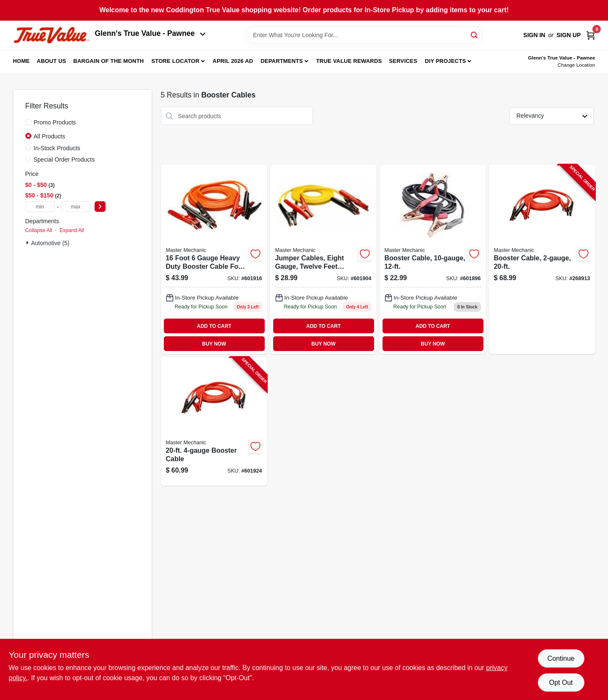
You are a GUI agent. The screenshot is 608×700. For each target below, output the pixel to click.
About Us (52, 61)
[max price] (76, 207)
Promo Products (55, 122)
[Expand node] (28, 243)
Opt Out (561, 682)
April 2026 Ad (233, 61)
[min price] (40, 207)
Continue (561, 658)
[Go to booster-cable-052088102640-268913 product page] (542, 259)
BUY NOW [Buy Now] (214, 344)
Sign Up (569, 35)
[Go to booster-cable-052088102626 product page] (433, 259)
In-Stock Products (57, 148)
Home (22, 61)
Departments (282, 61)
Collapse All (39, 230)
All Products (50, 136)
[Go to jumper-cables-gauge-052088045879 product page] (323, 259)
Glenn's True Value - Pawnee (150, 33)
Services (403, 61)
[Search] (475, 34)
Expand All (72, 230)
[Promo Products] (28, 122)
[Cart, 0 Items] (591, 35)
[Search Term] (364, 35)
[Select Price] (100, 207)
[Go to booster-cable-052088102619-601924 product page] (214, 421)
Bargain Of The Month (108, 61)
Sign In (534, 35)
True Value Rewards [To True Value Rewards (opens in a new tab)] (349, 61)
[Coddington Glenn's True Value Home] (51, 35)
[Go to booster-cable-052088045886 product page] (214, 259)
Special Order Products (64, 159)
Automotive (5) (50, 243)
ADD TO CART (214, 326)
